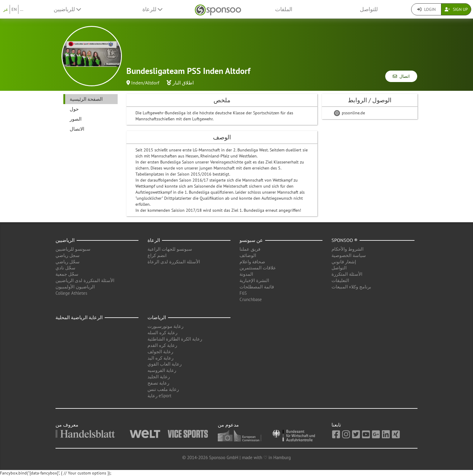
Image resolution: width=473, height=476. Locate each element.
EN (14, 9)
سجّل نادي (65, 268)
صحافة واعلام (252, 262)
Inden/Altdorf (145, 83)
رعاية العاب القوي (165, 364)
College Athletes (71, 293)
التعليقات (340, 280)
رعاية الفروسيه (162, 370)
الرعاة (154, 240)
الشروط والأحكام (348, 249)
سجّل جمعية (67, 274)
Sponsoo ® (344, 240)
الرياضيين (65, 240)
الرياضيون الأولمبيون (75, 287)
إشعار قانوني (344, 262)
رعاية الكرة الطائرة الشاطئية (175, 339)
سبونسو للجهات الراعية (170, 249)
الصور (76, 119)
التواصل (339, 268)
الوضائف (248, 255)
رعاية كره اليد (160, 358)
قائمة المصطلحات (257, 287)
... (22, 9)
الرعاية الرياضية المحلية (79, 317)
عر (6, 9)
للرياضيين (67, 9)
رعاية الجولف (160, 352)
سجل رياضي (68, 255)
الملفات (284, 9)
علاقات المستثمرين (258, 268)
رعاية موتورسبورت (165, 326)
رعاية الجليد (159, 377)
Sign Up (456, 9)
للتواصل (369, 9)
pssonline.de (349, 113)
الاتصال (77, 129)
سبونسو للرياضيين (73, 249)
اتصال (401, 76)
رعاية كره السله (162, 333)
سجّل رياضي (68, 262)
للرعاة (152, 9)
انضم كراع (157, 255)
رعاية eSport (159, 396)
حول (74, 109)
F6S (243, 293)
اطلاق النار (183, 83)
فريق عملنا (250, 249)
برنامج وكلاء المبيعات (351, 287)
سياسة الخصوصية (349, 255)
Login (426, 9)
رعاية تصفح (158, 383)
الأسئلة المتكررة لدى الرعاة (174, 262)
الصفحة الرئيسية (86, 99)
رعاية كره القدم (162, 345)
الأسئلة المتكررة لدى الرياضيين (85, 280)
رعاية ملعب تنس (163, 389)
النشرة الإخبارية (254, 280)
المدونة (246, 274)
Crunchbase (251, 299)
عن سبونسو (251, 240)
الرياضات (157, 317)
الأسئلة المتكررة (347, 274)
